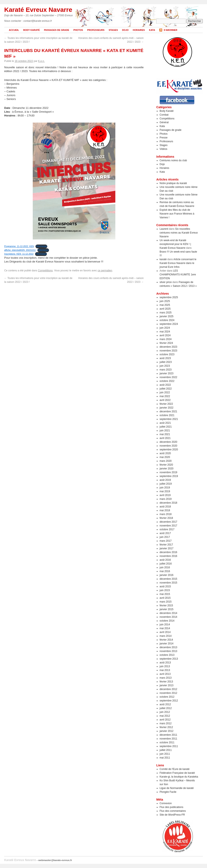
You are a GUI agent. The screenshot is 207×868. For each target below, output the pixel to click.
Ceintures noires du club (173, 160)
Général (164, 122)
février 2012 (166, 727)
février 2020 (166, 465)
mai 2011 (165, 758)
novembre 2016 (168, 556)
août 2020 (165, 453)
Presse (164, 138)
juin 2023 (165, 366)
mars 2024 (166, 339)
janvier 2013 (167, 685)
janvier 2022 (167, 408)
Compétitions (45, 271)
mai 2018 (165, 510)
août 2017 (165, 533)
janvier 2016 (167, 575)
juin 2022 (165, 392)
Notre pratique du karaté (173, 183)
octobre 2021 (167, 415)
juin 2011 (165, 754)
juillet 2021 (166, 427)
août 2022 (165, 385)
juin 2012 (165, 712)
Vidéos (163, 149)
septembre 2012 (169, 701)
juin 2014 (165, 625)
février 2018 (166, 518)
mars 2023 (166, 370)
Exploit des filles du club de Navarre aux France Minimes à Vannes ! (177, 214)
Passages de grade (57, 30)
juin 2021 (165, 431)
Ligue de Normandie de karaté (177, 788)
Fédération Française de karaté (177, 773)
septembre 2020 (169, 450)
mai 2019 (165, 491)
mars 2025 (166, 313)
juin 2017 (165, 537)
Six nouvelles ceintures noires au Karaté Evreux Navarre (179, 233)
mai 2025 (165, 305)
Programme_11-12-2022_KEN (19, 246)
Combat (164, 115)
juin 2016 (165, 567)
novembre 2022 (168, 377)
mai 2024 (165, 332)
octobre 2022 (167, 381)
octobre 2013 (167, 655)
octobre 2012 (167, 697)
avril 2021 (165, 438)
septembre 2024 (169, 324)
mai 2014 (165, 628)
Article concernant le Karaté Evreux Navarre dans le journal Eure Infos (178, 263)
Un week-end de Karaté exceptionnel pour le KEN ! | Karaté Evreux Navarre (175, 244)
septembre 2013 (169, 659)
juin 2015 (165, 590)
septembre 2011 (169, 746)
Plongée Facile (168, 792)
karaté (163, 259)
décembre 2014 (168, 613)
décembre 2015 (168, 579)
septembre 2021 (169, 419)
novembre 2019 (168, 472)
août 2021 (165, 423)
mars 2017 (166, 541)
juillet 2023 (166, 362)
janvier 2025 (167, 316)
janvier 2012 (167, 731)
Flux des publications (172, 807)
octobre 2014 (167, 621)
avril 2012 (165, 720)
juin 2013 (165, 666)
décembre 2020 (168, 442)
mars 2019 (166, 499)
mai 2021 (165, 434)
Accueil (14, 30)
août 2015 (165, 586)
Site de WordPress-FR (172, 815)
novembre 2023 (168, 351)
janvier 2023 (167, 373)
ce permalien (105, 271)
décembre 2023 (168, 347)
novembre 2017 (168, 526)
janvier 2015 (167, 609)
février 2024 (166, 343)
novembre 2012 (168, 693)
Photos (78, 30)
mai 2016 (165, 571)
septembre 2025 (169, 297)
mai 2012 (165, 716)
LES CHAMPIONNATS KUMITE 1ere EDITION (178, 275)
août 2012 (165, 704)
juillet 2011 (166, 750)
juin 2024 (165, 328)
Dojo (125, 30)
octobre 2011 (167, 742)
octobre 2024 (167, 320)
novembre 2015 (168, 583)
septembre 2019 (169, 476)
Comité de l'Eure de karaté (175, 769)
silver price (166, 282)
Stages (113, 30)
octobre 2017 (167, 529)
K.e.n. (41, 61)
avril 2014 (165, 632)
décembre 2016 (168, 552)
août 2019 (165, 480)
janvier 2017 (167, 548)
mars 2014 (166, 636)
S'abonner (170, 30)
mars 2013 (166, 678)
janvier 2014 (167, 644)
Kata (152, 30)
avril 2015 (165, 598)
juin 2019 (165, 488)
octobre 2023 (167, 354)
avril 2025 (165, 309)
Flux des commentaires (173, 811)
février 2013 (166, 682)
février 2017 (166, 545)
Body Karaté (31, 30)
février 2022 (166, 404)
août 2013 (165, 663)
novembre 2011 (168, 739)
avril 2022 (165, 400)
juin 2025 (165, 301)
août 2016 (165, 560)
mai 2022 (165, 396)
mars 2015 (166, 602)
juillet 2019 (166, 484)
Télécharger (41, 246)
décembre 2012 (168, 689)
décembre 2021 (168, 411)
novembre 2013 (168, 651)
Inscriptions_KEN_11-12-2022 (19, 254)
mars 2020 (166, 461)
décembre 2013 (168, 647)
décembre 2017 (168, 522)
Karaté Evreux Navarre (38, 10)
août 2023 (165, 358)
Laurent (164, 229)
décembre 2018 (168, 503)
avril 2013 (165, 674)
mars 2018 (166, 514)
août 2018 (165, 507)
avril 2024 (165, 335)
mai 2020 (165, 457)
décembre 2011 (168, 735)
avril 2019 (165, 495)
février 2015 (166, 606)
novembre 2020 (168, 446)
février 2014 (166, 640)
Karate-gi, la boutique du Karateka (179, 777)
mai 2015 (165, 594)
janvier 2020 (167, 469)
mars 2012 (166, 723)
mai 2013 (165, 670)
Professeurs (96, 30)
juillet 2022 (166, 389)
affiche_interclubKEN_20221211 (20, 250)
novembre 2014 (168, 617)
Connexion (166, 803)
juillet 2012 (166, 708)
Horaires (139, 30)
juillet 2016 (166, 564)
